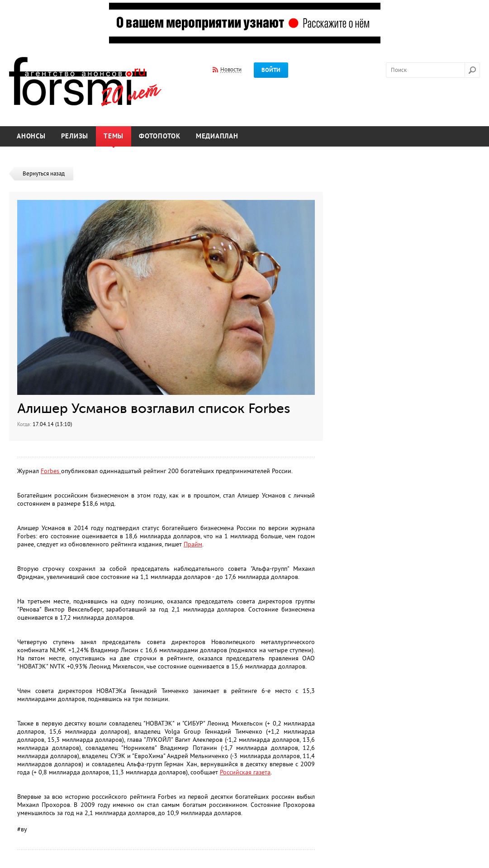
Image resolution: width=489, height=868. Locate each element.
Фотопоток (160, 136)
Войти (271, 70)
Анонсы (31, 136)
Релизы (75, 136)
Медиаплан (217, 136)
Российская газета (245, 772)
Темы (114, 136)
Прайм (193, 544)
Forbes (51, 471)
